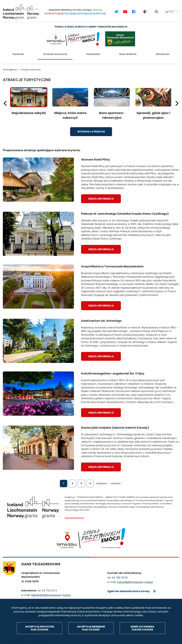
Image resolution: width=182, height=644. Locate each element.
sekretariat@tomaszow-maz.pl (51, 592)
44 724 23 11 (49, 587)
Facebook (131, 9)
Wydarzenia (93, 52)
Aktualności (163, 52)
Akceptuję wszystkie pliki (40, 628)
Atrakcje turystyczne (55, 52)
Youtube (122, 9)
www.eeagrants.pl (74, 515)
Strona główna (10, 66)
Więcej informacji (101, 195)
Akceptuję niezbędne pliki (91, 628)
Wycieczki (18, 52)
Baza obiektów (128, 52)
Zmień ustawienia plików (142, 628)
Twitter (114, 9)
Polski (170, 12)
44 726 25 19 (120, 574)
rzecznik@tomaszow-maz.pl (135, 579)
